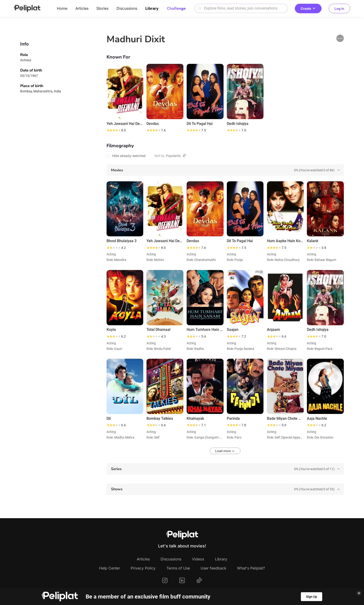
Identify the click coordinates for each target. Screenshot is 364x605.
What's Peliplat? (251, 568)
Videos (198, 559)
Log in (339, 8)
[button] (340, 38)
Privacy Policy (143, 568)
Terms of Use (178, 568)
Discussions (127, 8)
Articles (82, 8)
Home (62, 8)
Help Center (110, 568)
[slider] (114, 130)
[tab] (225, 170)
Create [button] (308, 8)
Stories (102, 8)
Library (152, 8)
